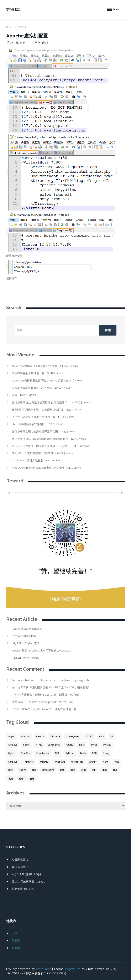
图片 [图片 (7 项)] (11, 770)
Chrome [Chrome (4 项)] (55, 736)
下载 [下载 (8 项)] (116, 762)
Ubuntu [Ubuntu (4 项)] (44, 762)
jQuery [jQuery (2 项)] (69, 745)
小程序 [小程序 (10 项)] (22, 770)
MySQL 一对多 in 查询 (26, 643)
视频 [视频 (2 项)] (11, 779)
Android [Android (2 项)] (26, 736)
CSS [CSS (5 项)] (101, 736)
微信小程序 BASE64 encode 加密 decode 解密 (40, 439)
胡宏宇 (16, 940)
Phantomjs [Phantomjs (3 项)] (43, 753)
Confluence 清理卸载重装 (28, 460)
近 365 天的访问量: (24, 881)
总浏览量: (18, 889)
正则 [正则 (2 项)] (83, 770)
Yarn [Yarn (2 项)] (106, 762)
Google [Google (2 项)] (13, 745)
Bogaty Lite (73, 969)
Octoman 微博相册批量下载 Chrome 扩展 (37, 381)
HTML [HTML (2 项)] (39, 745)
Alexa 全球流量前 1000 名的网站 (32, 388)
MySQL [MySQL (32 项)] (107, 745)
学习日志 (13, 9)
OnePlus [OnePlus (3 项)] (26, 753)
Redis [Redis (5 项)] (83, 753)
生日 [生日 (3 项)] (94, 770)
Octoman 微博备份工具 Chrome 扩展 (35, 366)
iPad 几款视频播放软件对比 (28, 424)
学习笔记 (43, 43)
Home (10, 27)
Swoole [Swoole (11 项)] (13, 762)
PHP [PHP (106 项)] (57, 753)
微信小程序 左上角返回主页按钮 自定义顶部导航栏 (41, 402)
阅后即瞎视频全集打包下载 (28, 373)
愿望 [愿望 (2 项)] (62, 770)
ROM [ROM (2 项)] (95, 753)
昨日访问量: (19, 867)
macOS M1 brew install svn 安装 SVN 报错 (38, 468)
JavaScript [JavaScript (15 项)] (54, 745)
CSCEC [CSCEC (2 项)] (89, 736)
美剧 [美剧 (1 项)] (105, 770)
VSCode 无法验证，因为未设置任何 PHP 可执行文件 (41, 446)
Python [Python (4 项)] (70, 753)
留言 (15, 395)
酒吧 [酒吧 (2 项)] (32, 779)
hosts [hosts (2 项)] (26, 745)
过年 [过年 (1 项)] (21, 779)
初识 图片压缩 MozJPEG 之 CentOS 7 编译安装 (60, 687)
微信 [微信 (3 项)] (34, 770)
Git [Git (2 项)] (111, 736)
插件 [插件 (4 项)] (73, 770)
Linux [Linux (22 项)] (82, 745)
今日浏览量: (19, 860)
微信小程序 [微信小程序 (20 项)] (48, 770)
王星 (15, 933)
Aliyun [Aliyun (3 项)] (12, 736)
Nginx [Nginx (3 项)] (12, 753)
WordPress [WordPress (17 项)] (77, 762)
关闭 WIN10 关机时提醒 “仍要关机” (33, 453)
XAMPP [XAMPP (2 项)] (93, 762)
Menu (117, 9)
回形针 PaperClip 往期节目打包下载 (34, 417)
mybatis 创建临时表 (25, 636)
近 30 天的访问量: (23, 874)
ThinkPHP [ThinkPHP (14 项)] (29, 762)
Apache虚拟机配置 (27, 36)
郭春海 (16, 948)
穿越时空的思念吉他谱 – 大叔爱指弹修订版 (38, 410)
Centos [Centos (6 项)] (40, 736)
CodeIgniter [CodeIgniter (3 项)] (73, 736)
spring (16, 687)
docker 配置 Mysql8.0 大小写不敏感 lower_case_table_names (42, 651)
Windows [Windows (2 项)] (60, 762)
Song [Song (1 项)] (106, 753)
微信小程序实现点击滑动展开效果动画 (35, 432)
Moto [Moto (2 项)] (94, 745)
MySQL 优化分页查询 (26, 658)
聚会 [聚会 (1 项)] (115, 770)
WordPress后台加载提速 (27, 629)
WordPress (44, 969)
